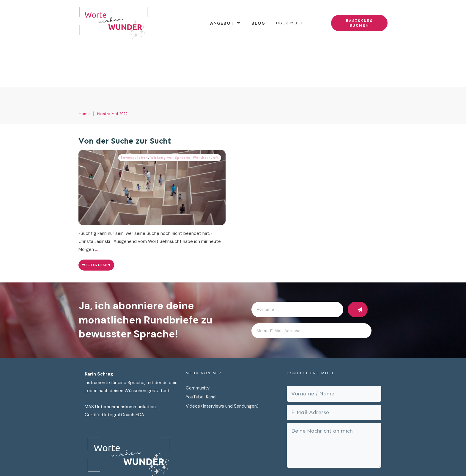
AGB (322, 461)
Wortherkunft (206, 115)
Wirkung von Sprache (170, 115)
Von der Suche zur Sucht (125, 99)
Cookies (304, 461)
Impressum (278, 461)
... (96, 207)
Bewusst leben (134, 115)
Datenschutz (248, 461)
